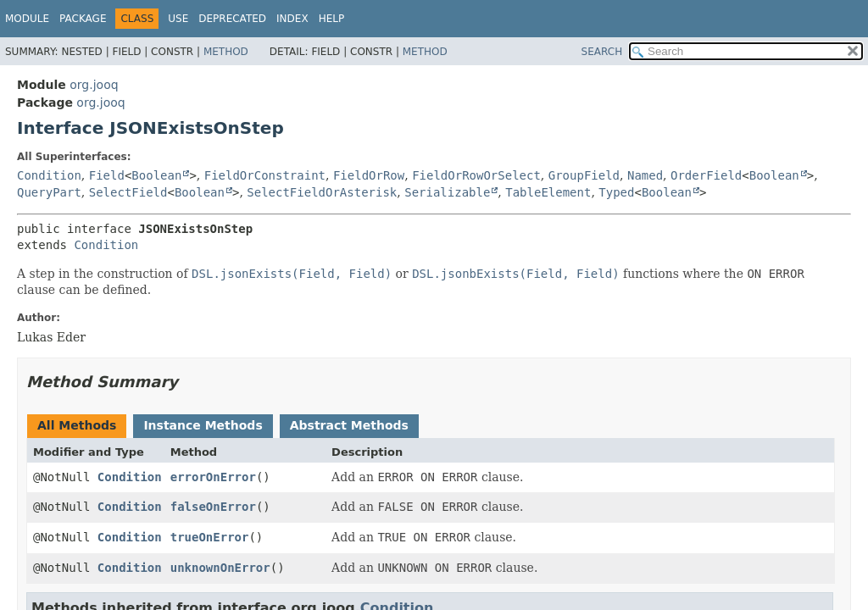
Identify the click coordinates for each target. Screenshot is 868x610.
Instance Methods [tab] (203, 425)
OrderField (706, 175)
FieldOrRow (369, 175)
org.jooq (94, 85)
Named (645, 175)
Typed (616, 192)
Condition (49, 175)
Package (83, 19)
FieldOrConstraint (265, 175)
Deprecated (232, 19)
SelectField (128, 192)
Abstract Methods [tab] (349, 425)
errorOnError (213, 477)
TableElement (548, 192)
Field (107, 175)
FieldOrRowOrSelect (476, 175)
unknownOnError (220, 568)
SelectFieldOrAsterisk (322, 192)
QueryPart (49, 192)
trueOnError (210, 537)
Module (27, 19)
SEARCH (602, 52)
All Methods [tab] (77, 425)
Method (226, 52)
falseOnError (213, 507)
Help (332, 19)
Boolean (156, 175)
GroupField (584, 175)
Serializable (447, 192)
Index (292, 19)
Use (178, 19)
